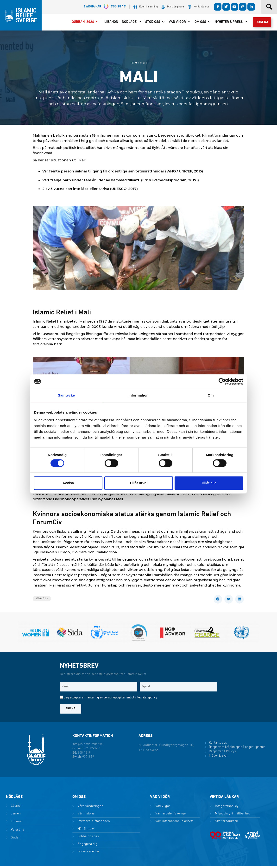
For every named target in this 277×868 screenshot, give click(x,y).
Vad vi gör (177, 23)
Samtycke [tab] (66, 395)
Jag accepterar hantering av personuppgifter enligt (110, 700)
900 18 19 (105, 7)
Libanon (108, 23)
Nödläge (129, 23)
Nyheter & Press (228, 23)
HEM (134, 65)
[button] (218, 601)
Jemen (15, 815)
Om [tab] (211, 395)
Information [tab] (138, 395)
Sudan (15, 839)
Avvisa (68, 483)
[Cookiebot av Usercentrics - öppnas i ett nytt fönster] (222, 381)
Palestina (17, 831)
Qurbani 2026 (82, 23)
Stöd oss (152, 23)
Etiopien (16, 807)
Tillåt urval (139, 483)
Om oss (200, 23)
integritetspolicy (146, 700)
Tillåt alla (209, 483)
